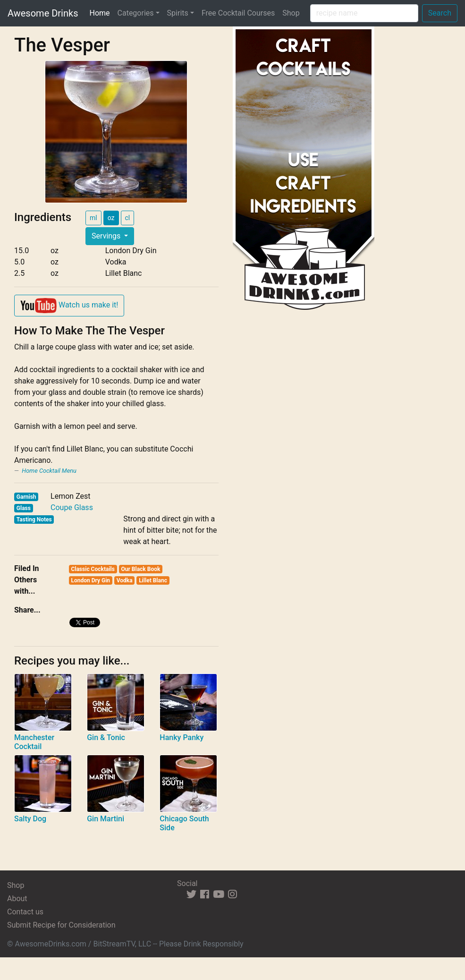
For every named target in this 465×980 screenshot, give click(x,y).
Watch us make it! (69, 306)
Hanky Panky (182, 737)
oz (111, 218)
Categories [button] (136, 13)
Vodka (125, 580)
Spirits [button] (178, 13)
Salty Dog (30, 819)
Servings (107, 236)
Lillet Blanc (153, 580)
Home (101, 12)
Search (440, 13)
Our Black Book (140, 569)
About (17, 899)
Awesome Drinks (43, 13)
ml (93, 218)
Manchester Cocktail (34, 742)
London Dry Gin (90, 580)
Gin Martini (106, 819)
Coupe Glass (72, 507)
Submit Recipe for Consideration (61, 925)
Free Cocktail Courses (238, 13)
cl (128, 218)
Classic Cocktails (93, 569)
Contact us (25, 912)
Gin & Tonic (106, 737)
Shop (291, 13)
